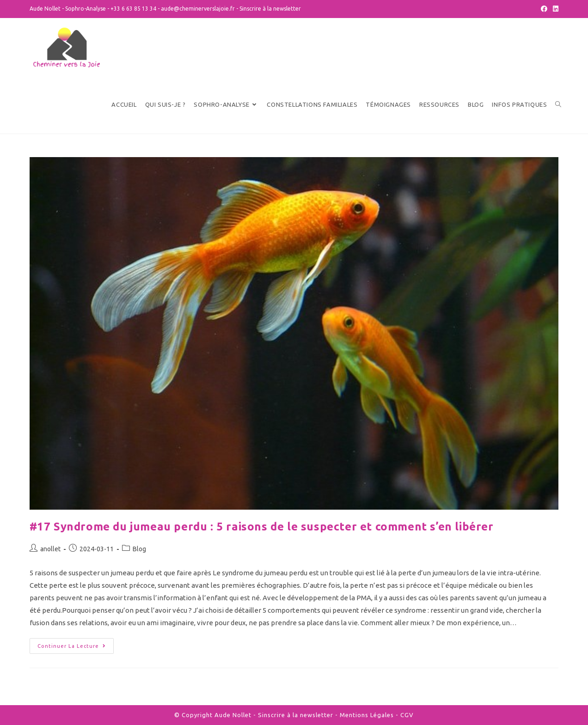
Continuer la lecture (72, 646)
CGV (407, 715)
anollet (50, 549)
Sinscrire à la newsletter (270, 9)
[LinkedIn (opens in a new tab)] (554, 9)
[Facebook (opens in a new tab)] (544, 9)
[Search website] (558, 105)
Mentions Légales (367, 715)
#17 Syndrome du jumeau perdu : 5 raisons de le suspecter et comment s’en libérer (262, 527)
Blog (139, 549)
